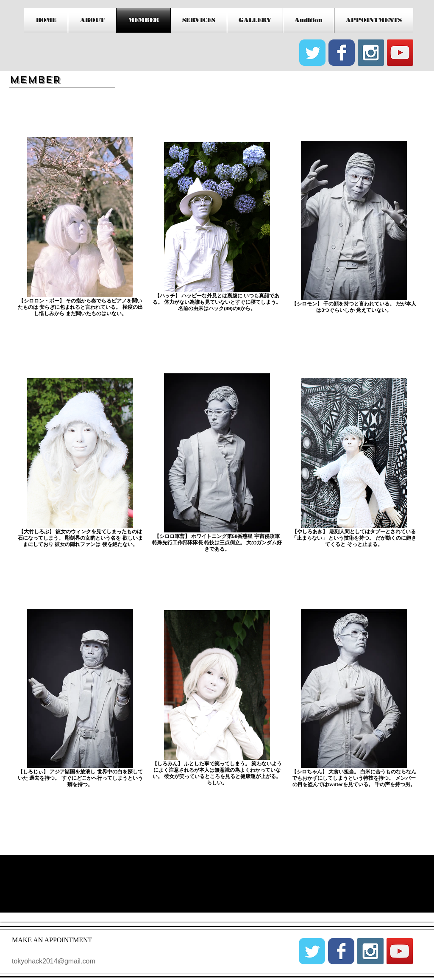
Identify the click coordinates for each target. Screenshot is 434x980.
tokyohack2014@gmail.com (54, 961)
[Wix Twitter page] (312, 53)
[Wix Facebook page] (342, 53)
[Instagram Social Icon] (371, 53)
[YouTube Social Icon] (400, 53)
